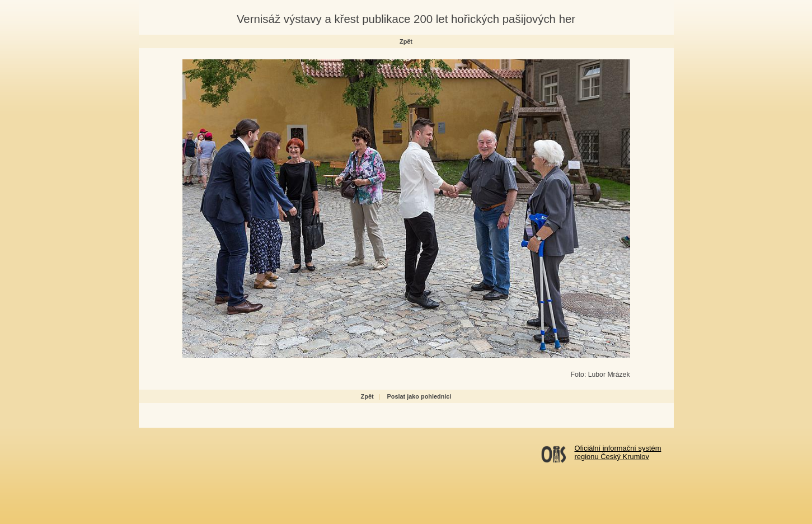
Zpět (406, 41)
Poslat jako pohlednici (419, 396)
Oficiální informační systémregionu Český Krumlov (618, 452)
